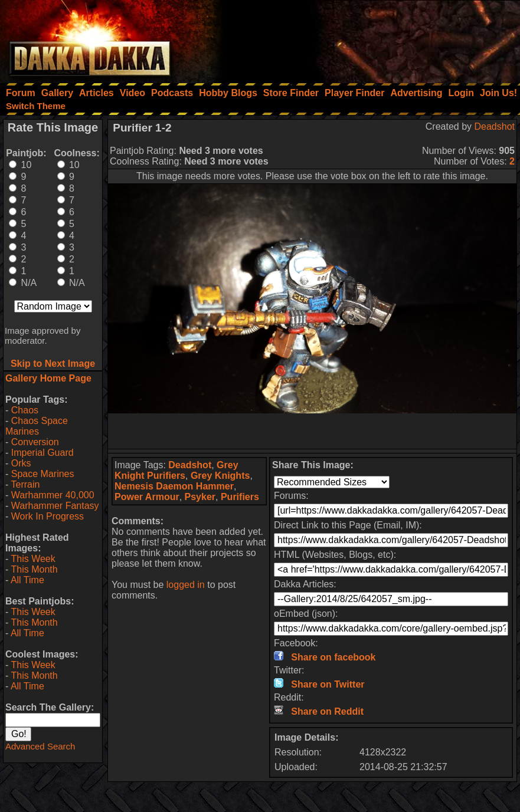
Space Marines (43, 474)
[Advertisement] (361, 38)
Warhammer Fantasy (55, 506)
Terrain (25, 484)
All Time (27, 580)
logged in (186, 585)
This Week (33, 559)
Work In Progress (48, 516)
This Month (34, 569)
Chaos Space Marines (37, 426)
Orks (21, 463)
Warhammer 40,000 (53, 495)
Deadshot (495, 126)
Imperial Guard (42, 453)
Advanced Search (40, 746)
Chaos (25, 410)
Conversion (35, 442)
